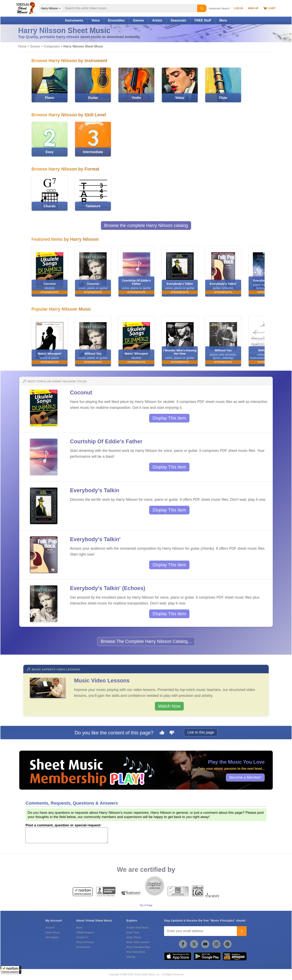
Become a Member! (245, 777)
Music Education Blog (138, 947)
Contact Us (82, 937)
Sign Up (253, 8)
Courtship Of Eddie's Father (106, 441)
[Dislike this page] (172, 733)
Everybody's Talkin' (95, 539)
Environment (83, 947)
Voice (96, 20)
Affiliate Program (85, 933)
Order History (53, 933)
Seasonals (178, 20)
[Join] (242, 931)
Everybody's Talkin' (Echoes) (108, 588)
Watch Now (169, 706)
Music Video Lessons (102, 681)
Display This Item (169, 418)
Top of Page (146, 905)
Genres (138, 20)
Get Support (52, 937)
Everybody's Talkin (95, 490)
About (79, 928)
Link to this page (201, 732)
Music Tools (133, 933)
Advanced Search (219, 8)
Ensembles (116, 20)
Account (50, 928)
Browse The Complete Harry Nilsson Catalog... (146, 641)
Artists (157, 20)
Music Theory (134, 937)
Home (22, 46)
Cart (269, 8)
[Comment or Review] (67, 835)
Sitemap (131, 957)
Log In (238, 8)
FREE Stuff (203, 20)
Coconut (81, 393)
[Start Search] (202, 8)
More (223, 20)
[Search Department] (51, 8)
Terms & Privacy (85, 942)
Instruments (74, 20)
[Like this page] (162, 733)
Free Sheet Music (136, 952)
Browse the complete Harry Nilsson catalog (146, 225)
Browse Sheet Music (137, 928)
